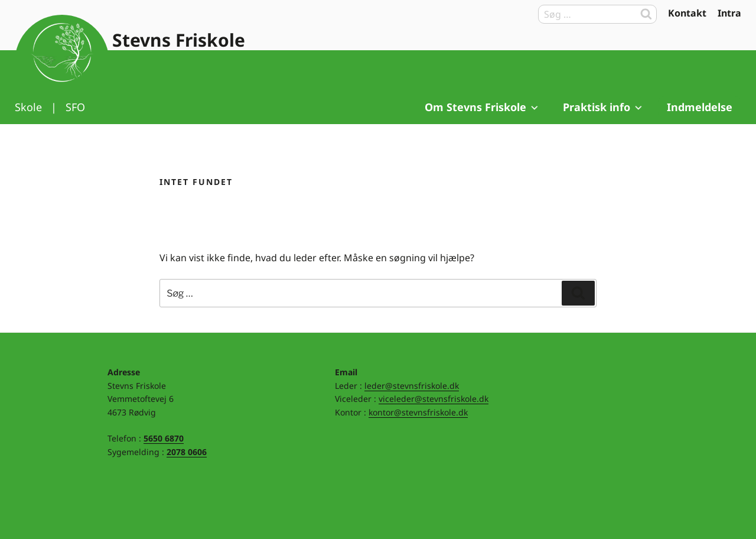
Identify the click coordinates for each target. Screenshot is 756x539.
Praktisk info (603, 107)
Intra (729, 13)
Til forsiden (62, 62)
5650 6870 (164, 438)
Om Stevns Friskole (482, 107)
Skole (28, 107)
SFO (75, 107)
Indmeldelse (700, 107)
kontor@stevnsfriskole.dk (418, 412)
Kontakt (687, 13)
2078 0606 (187, 452)
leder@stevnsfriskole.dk (412, 386)
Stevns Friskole (179, 40)
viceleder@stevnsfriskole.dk (434, 399)
